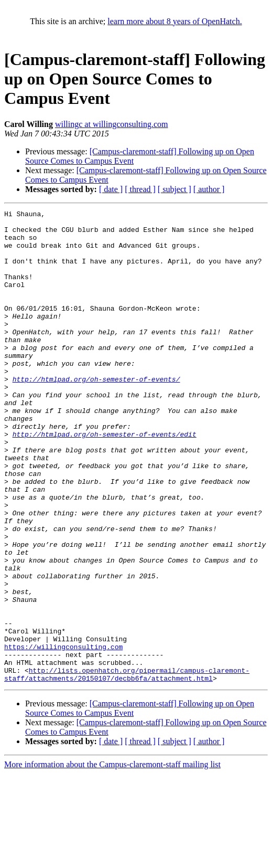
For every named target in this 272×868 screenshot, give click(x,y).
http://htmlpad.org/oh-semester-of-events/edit (105, 480)
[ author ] (209, 189)
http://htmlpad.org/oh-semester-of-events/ (96, 414)
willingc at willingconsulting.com (112, 124)
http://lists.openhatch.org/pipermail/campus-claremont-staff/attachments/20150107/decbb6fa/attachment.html (127, 768)
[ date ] (111, 189)
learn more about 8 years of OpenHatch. (175, 21)
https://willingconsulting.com (63, 735)
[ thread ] (140, 189)
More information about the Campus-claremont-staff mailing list (112, 859)
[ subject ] (175, 189)
